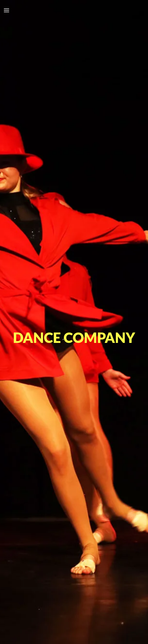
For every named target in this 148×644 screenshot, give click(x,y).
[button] (6, 10)
